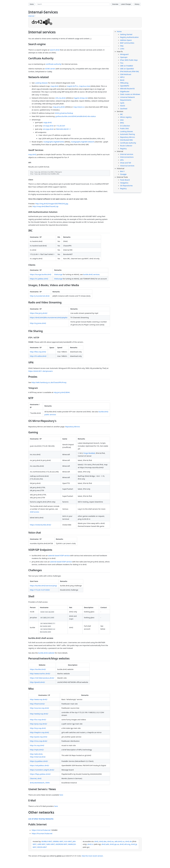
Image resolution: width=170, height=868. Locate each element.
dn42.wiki (105, 844)
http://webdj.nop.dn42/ (39, 714)
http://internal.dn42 (38, 757)
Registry (123, 148)
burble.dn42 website (46, 653)
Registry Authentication (129, 37)
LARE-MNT (41, 844)
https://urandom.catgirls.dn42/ (42, 770)
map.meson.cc (79, 107)
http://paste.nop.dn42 (39, 737)
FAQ (122, 46)
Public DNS (124, 128)
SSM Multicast (126, 74)
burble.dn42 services (91, 274)
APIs (122, 160)
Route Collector (126, 146)
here (61, 795)
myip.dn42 (48, 122)
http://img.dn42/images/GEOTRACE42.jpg (52, 204)
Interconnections (127, 157)
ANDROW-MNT (61, 844)
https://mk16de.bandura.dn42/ (42, 678)
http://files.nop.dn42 (38, 352)
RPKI (122, 123)
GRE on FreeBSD (127, 66)
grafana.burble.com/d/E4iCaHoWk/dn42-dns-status (76, 116)
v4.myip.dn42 (48, 126)
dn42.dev (103, 841)
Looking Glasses (41, 83)
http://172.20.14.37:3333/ (40, 590)
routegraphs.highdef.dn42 (54, 142)
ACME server (50, 69)
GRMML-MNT (58, 841)
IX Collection (125, 126)
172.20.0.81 (61, 126)
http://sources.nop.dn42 (39, 708)
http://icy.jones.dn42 (38, 323)
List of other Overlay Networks (41, 819)
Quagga (123, 174)
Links (122, 49)
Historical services (127, 166)
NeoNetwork (39, 783)
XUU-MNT (68, 841)
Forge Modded (89, 453)
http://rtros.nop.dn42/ (39, 741)
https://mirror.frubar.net (41, 830)
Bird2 (122, 80)
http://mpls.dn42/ (37, 750)
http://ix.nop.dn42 (37, 745)
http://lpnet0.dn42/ (37, 682)
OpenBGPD (125, 86)
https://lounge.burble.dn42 (41, 274)
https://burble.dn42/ (38, 669)
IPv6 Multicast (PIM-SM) (129, 71)
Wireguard (124, 54)
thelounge (58, 274)
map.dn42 (54, 86)
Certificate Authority (128, 143)
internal (31, 16)
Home (32, 4)
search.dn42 (55, 50)
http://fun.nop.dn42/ (38, 720)
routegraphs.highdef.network (83, 142)
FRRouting (124, 83)
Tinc (122, 63)
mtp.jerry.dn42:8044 (61, 392)
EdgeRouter (125, 91)
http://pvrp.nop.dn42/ (38, 724)
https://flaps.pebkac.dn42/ (40, 774)
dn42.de (129, 841)
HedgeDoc (124, 183)
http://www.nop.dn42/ (39, 699)
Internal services (127, 154)
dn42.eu (110, 841)
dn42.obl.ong (125, 844)
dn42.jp (134, 844)
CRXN (47, 783)
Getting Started (126, 34)
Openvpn (124, 57)
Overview (115, 4)
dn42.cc (90, 844)
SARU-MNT (50, 844)
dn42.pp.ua (114, 844)
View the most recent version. (93, 856)
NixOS (123, 106)
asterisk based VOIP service (59, 555)
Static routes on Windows (130, 94)
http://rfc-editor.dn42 (38, 356)
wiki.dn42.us (119, 841)
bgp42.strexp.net (81, 98)
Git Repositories (126, 186)
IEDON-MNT (42, 847)
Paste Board (125, 180)
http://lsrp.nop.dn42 (38, 728)
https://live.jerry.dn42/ (39, 313)
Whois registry (126, 117)
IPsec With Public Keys (129, 60)
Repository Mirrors (73, 427)
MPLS (122, 77)
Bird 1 (122, 171)
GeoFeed (124, 109)
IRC (122, 114)
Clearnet (33, 778)
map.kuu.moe (85, 86)
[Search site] (73, 4)
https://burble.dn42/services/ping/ (43, 586)
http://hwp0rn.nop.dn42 (39, 732)
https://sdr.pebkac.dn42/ (40, 765)
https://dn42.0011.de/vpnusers (40, 371)
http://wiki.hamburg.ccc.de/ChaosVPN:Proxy (49, 382)
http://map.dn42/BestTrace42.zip (45, 206)
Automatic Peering (127, 134)
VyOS (122, 103)
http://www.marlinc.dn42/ (40, 674)
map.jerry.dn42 (59, 107)
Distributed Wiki (126, 140)
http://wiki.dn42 (36, 754)
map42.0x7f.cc (73, 86)
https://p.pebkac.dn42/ (39, 761)
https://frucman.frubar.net (42, 833)
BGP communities (127, 43)
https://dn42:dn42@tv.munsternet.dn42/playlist (49, 317)
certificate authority (54, 64)
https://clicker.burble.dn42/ (41, 525)
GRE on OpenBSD (127, 69)
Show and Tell (126, 163)
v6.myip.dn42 (48, 129)
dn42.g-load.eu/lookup (64, 113)
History (137, 4)
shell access (34, 512)
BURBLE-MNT (47, 841)
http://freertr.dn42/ (37, 704)
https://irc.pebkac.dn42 (39, 279)
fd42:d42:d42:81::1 (63, 129)
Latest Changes (126, 4)
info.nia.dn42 (61, 98)
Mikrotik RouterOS (127, 89)
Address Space (126, 40)
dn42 (40, 778)
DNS (122, 120)
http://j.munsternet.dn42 (40, 296)
